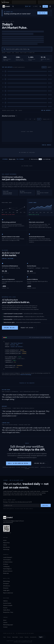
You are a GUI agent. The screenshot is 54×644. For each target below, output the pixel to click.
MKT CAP (44, 67)
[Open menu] (50, 6)
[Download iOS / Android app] (28, 6)
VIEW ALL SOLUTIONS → (8, 258)
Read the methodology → (26, 375)
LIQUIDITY (49, 67)
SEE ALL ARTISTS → (47, 110)
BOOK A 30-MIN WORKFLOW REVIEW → (19, 463)
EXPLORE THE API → (10, 328)
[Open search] (13, 6)
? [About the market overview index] (16, 116)
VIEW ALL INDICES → (47, 145)
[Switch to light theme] (40, 6)
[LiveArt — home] (6, 6)
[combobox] (42, 637)
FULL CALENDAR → (21, 159)
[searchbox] (28, 49)
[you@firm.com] (22, 505)
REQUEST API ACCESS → (28, 328)
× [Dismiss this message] (51, 11)
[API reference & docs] (35, 6)
